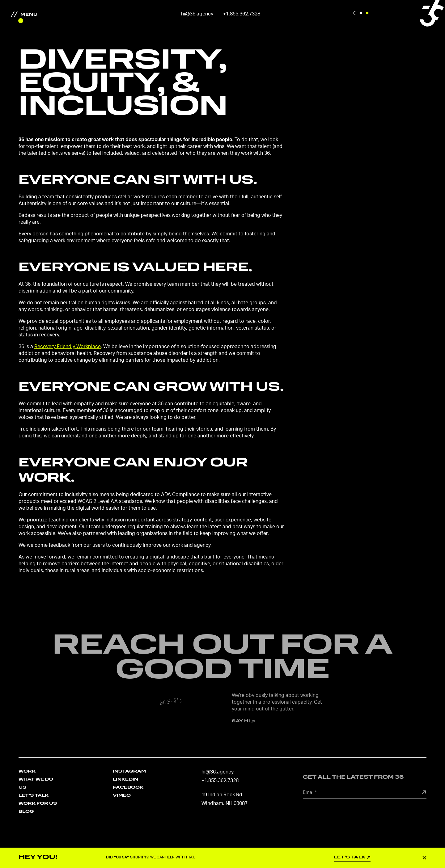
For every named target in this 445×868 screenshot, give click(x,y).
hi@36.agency (197, 14)
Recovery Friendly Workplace (68, 347)
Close (425, 857)
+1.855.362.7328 (242, 14)
